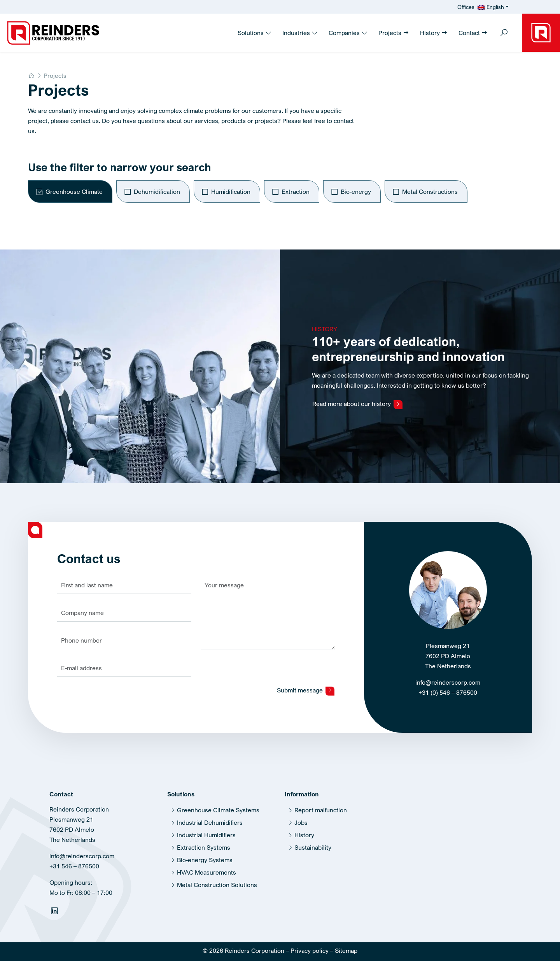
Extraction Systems (204, 843)
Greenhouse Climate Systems (218, 806)
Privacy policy (310, 947)
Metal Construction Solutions (217, 881)
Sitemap (346, 947)
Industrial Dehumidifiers (210, 819)
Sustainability (313, 843)
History (434, 33)
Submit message (306, 686)
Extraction (296, 191)
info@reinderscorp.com (448, 678)
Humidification (231, 191)
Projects (394, 33)
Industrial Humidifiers (206, 831)
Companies (348, 33)
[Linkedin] (55, 908)
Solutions (255, 33)
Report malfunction (321, 806)
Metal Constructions (430, 191)
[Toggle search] (504, 33)
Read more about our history (357, 400)
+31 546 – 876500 (74, 862)
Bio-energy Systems (205, 856)
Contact (473, 33)
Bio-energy (356, 191)
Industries (300, 33)
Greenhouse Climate (74, 191)
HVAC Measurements (206, 868)
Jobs (301, 819)
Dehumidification (157, 191)
